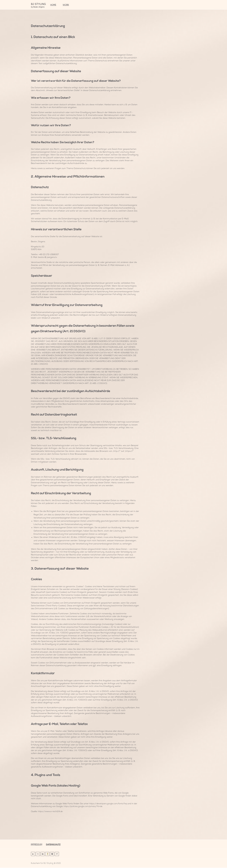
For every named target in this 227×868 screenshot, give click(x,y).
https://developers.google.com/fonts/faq (109, 804)
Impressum (37, 845)
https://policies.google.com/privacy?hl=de (83, 806)
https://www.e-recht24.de (51, 812)
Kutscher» (35, 864)
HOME (53, 5)
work (66, 5)
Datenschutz (54, 845)
